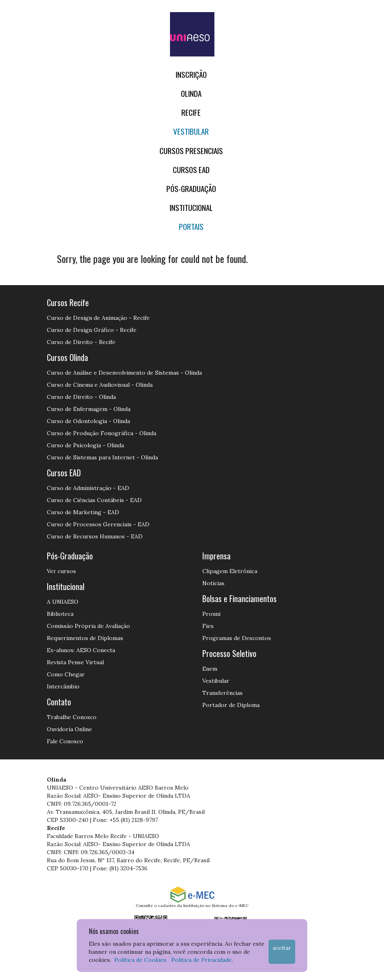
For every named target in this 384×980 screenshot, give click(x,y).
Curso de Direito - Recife (81, 342)
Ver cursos (61, 571)
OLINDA (191, 93)
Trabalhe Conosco (72, 717)
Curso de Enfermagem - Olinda (89, 409)
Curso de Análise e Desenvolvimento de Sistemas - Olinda (124, 373)
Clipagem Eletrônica (230, 571)
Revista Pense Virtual (75, 662)
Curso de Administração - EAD (88, 488)
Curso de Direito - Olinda (81, 397)
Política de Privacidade (201, 960)
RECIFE (191, 112)
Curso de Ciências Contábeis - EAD (94, 500)
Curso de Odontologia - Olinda (88, 421)
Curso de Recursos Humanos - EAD (95, 536)
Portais (191, 226)
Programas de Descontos (237, 638)
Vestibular (191, 131)
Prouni (211, 614)
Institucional (191, 207)
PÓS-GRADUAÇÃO (191, 189)
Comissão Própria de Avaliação (88, 626)
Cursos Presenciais (191, 151)
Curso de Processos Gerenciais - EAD (98, 524)
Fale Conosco (65, 741)
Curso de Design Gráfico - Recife (92, 330)
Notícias (213, 583)
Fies (208, 626)
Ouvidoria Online (69, 729)
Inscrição (191, 74)
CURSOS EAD (191, 170)
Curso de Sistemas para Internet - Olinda (102, 457)
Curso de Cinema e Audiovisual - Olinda (100, 385)
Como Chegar (66, 674)
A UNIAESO (63, 602)
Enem (210, 669)
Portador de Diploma (231, 705)
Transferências (222, 693)
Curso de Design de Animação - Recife (98, 318)
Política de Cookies (140, 960)
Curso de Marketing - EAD (83, 512)
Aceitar (282, 948)
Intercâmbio (63, 686)
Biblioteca (60, 614)
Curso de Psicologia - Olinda (85, 445)
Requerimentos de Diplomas (85, 638)
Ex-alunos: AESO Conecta (81, 650)
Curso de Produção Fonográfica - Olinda (102, 433)
